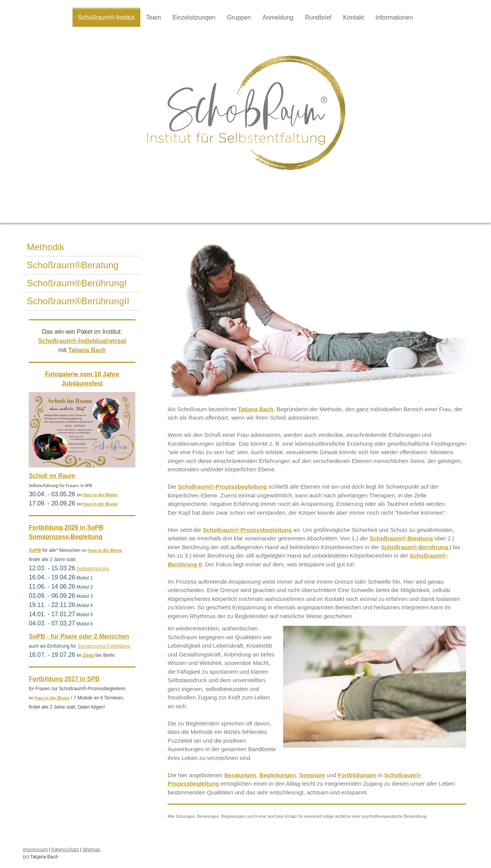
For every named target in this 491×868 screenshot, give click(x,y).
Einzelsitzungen (194, 17)
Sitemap (91, 849)
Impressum (35, 849)
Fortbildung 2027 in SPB (64, 679)
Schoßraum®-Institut (106, 17)
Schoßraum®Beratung (73, 265)
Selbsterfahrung (93, 569)
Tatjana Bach (255, 409)
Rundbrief (318, 17)
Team (154, 17)
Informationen (394, 17)
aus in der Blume (101, 495)
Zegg (88, 655)
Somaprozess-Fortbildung (104, 646)
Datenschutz (65, 849)
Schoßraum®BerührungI (77, 283)
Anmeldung (278, 17)
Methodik (45, 247)
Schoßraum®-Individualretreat (82, 341)
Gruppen (239, 17)
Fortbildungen (357, 775)
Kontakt (353, 17)
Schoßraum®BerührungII (78, 301)
